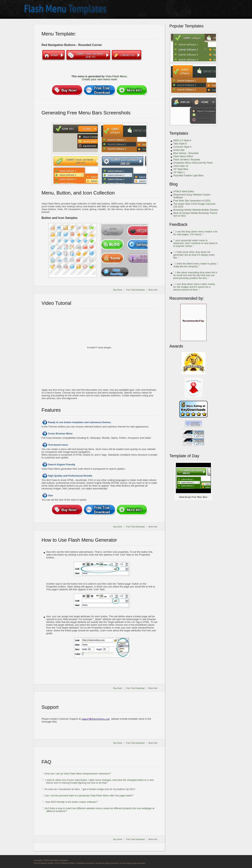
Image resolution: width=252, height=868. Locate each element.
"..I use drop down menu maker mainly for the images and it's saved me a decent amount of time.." (194, 287)
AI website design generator (107, 863)
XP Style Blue (181, 169)
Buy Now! (118, 290)
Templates (179, 133)
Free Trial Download (135, 290)
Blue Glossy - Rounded (186, 153)
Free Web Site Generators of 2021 (192, 201)
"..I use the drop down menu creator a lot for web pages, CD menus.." (195, 233)
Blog (174, 184)
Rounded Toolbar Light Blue (188, 175)
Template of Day (184, 456)
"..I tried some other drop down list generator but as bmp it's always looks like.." (194, 255)
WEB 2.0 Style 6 (182, 140)
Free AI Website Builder (44, 863)
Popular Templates (186, 26)
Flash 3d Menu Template (187, 160)
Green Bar (179, 150)
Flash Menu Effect (183, 156)
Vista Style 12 (181, 166)
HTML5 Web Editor (184, 191)
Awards (176, 346)
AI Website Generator (85, 863)
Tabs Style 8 (180, 144)
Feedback (178, 224)
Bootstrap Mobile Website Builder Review (196, 210)
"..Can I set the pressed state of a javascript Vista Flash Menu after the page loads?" (88, 796)
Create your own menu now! (99, 79)
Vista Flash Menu (116, 76)
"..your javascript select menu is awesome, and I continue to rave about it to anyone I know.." (195, 243)
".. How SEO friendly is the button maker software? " (71, 802)
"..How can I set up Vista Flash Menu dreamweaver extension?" (77, 774)
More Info (153, 290)
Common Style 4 (182, 147)
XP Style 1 (179, 172)
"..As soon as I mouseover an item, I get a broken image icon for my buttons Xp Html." (89, 789)
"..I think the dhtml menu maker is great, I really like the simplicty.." (196, 265)
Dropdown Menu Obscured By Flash (193, 163)
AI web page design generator (133, 863)
